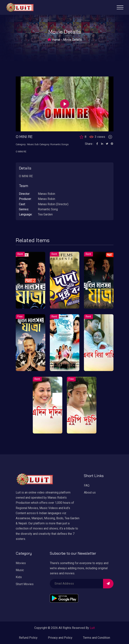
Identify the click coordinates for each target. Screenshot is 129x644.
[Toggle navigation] (120, 7)
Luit (92, 628)
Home (56, 40)
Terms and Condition (97, 638)
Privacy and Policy (60, 638)
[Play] (65, 104)
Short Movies (25, 584)
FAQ (87, 485)
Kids (19, 577)
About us (90, 492)
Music (20, 570)
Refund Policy (28, 638)
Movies (21, 563)
